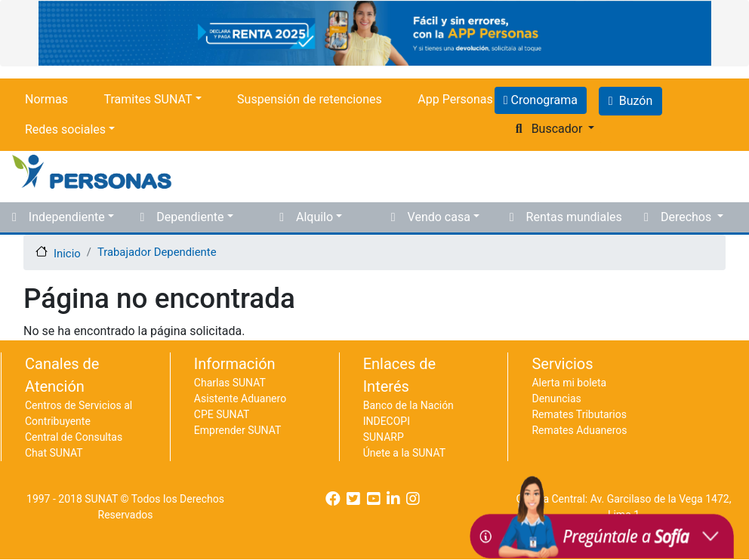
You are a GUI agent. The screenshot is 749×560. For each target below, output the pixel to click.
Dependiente (190, 217)
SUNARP (384, 437)
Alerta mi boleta (569, 383)
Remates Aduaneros (579, 430)
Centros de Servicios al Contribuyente (79, 413)
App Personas (455, 99)
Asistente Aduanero (240, 398)
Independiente (67, 217)
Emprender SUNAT (238, 430)
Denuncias (556, 398)
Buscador (557, 129)
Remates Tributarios (579, 414)
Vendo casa (439, 217)
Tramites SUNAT (148, 99)
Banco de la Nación (408, 405)
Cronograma (543, 100)
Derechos (687, 217)
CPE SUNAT (222, 414)
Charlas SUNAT (230, 383)
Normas (46, 99)
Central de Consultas (74, 437)
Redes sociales (65, 129)
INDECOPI (387, 421)
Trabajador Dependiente (157, 252)
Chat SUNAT (54, 453)
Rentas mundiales (574, 217)
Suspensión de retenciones (310, 99)
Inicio (67, 253)
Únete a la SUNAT (404, 453)
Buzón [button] (630, 101)
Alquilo (314, 217)
